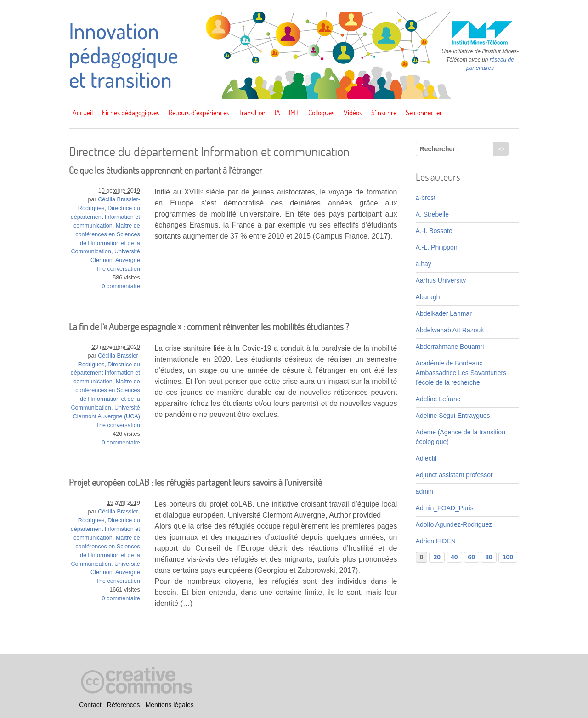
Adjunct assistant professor (454, 475)
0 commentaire (121, 286)
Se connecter (424, 113)
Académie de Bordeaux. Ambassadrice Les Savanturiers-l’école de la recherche (462, 373)
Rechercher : (440, 149)
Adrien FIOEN (436, 541)
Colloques (321, 113)
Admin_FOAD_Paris (445, 508)
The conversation (118, 269)
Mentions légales (170, 705)
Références (124, 705)
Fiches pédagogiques (131, 113)
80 (489, 557)
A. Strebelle (432, 214)
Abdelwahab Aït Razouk (450, 330)
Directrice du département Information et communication (105, 217)
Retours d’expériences (199, 113)
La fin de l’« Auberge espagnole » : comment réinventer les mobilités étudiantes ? (209, 327)
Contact (90, 705)
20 (437, 557)
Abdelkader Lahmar (444, 313)
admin (424, 491)
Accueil (83, 113)
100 (508, 557)
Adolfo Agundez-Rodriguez (454, 524)
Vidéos (353, 113)
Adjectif (426, 458)
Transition (252, 113)
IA (277, 113)
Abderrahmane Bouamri (450, 347)
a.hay (424, 264)
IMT (294, 113)
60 (472, 557)
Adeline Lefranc (438, 399)
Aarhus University (441, 280)
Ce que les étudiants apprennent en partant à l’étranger (166, 170)
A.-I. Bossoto (434, 231)
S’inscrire (384, 113)
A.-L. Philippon (437, 247)
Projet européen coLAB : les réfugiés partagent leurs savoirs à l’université (195, 482)
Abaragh (428, 297)
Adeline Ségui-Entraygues (453, 416)
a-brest (426, 198)
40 (454, 557)
